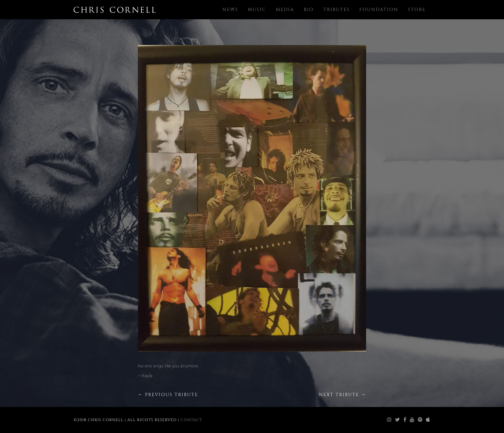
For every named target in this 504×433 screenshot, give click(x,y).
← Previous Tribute (168, 395)
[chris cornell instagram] (389, 420)
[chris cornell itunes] (428, 420)
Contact (191, 420)
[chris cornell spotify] (420, 420)
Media (285, 9)
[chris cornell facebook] (405, 420)
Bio (309, 9)
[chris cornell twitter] (398, 420)
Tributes (337, 9)
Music (257, 9)
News (230, 9)
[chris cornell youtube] (412, 420)
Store (417, 9)
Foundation (379, 9)
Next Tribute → (342, 395)
